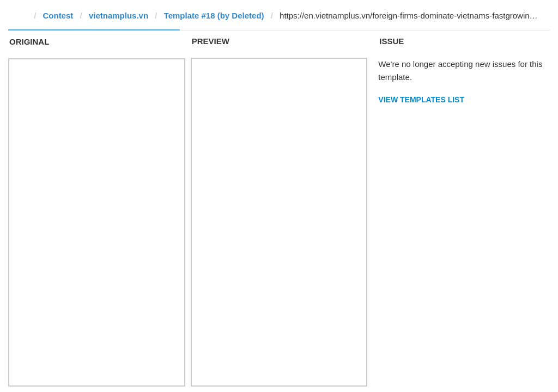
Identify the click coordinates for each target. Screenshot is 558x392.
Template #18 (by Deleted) (214, 16)
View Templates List (421, 100)
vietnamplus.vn (119, 16)
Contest (58, 16)
